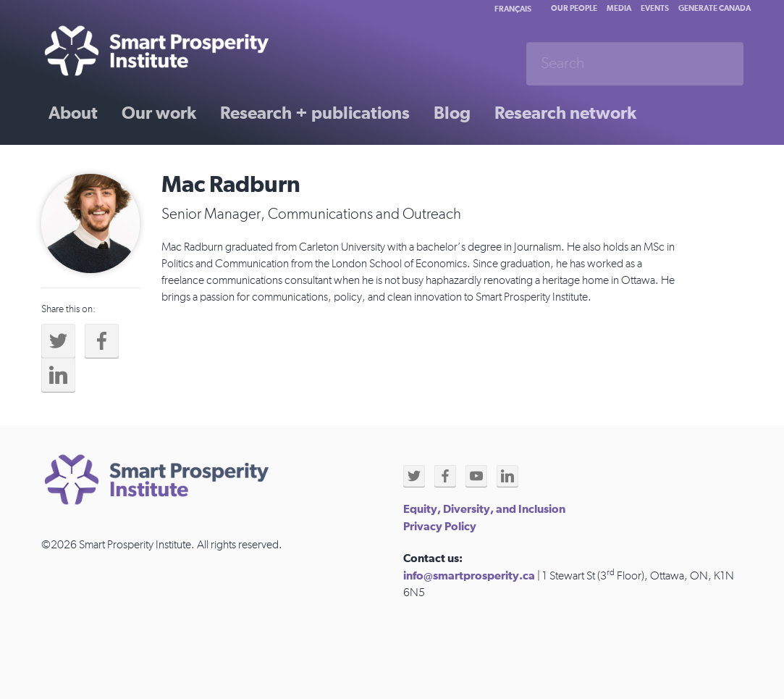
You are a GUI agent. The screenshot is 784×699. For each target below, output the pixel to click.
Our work (159, 114)
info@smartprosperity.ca (469, 576)
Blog (452, 114)
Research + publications (315, 114)
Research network (565, 114)
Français (513, 9)
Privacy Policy (440, 527)
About (73, 114)
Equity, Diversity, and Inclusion (484, 509)
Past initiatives (106, 164)
